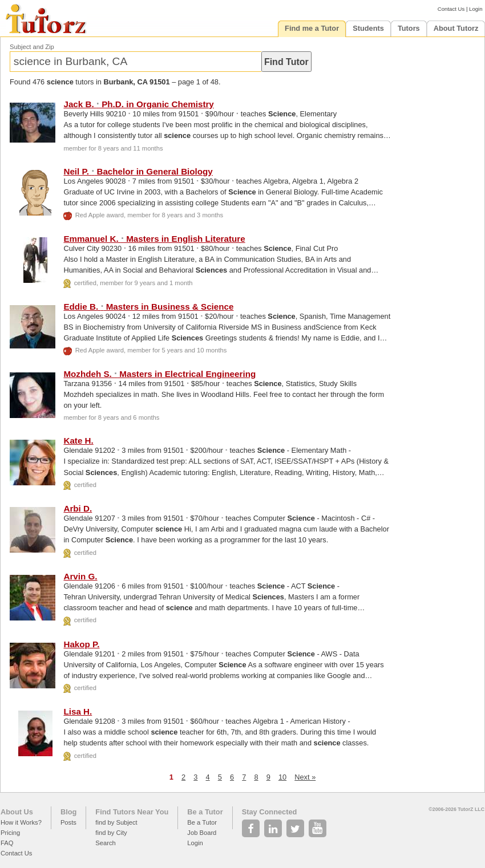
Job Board (202, 833)
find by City (111, 833)
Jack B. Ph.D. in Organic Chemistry (138, 104)
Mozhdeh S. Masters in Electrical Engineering (159, 374)
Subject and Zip (32, 47)
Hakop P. (81, 644)
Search (105, 843)
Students (368, 28)
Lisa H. (78, 711)
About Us (17, 812)
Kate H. (78, 441)
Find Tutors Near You (132, 812)
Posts (68, 822)
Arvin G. (80, 576)
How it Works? (21, 822)
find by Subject (116, 822)
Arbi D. (78, 508)
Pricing (10, 833)
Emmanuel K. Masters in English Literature (154, 239)
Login (476, 9)
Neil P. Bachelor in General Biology (138, 171)
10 (282, 777)
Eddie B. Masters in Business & (148, 307)
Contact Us (451, 9)
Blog (68, 812)
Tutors (409, 28)
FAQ (7, 843)
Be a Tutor (205, 812)
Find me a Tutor (312, 28)
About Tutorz (456, 28)
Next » (305, 777)
